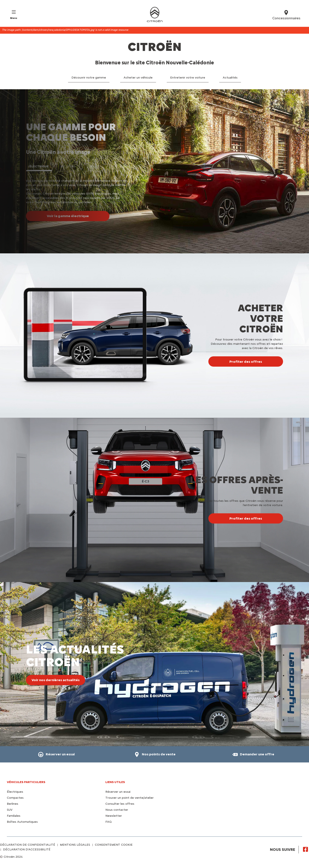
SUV (10, 810)
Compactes (15, 798)
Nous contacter (117, 810)
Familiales (14, 816)
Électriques (15, 792)
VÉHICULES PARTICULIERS (26, 782)
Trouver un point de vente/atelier (130, 798)
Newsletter (114, 816)
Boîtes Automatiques (22, 822)
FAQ (108, 822)
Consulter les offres (120, 804)
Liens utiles (115, 782)
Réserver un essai (118, 792)
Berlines (13, 804)
